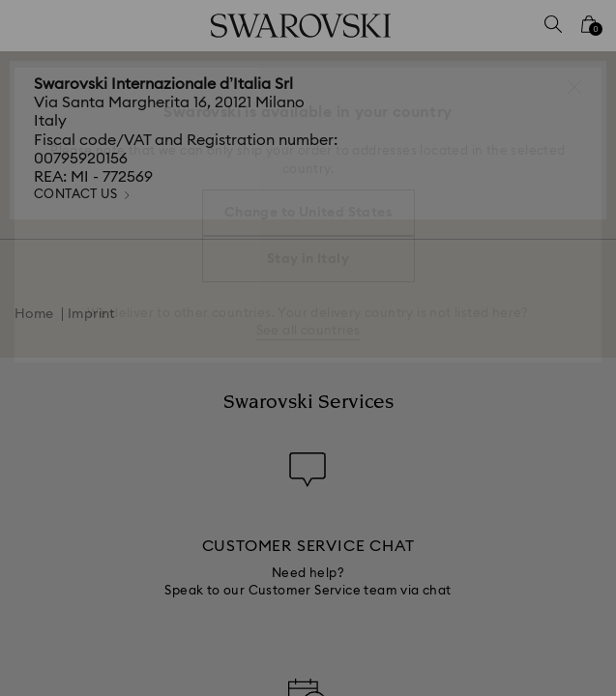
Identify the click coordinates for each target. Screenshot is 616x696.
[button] (574, 87)
